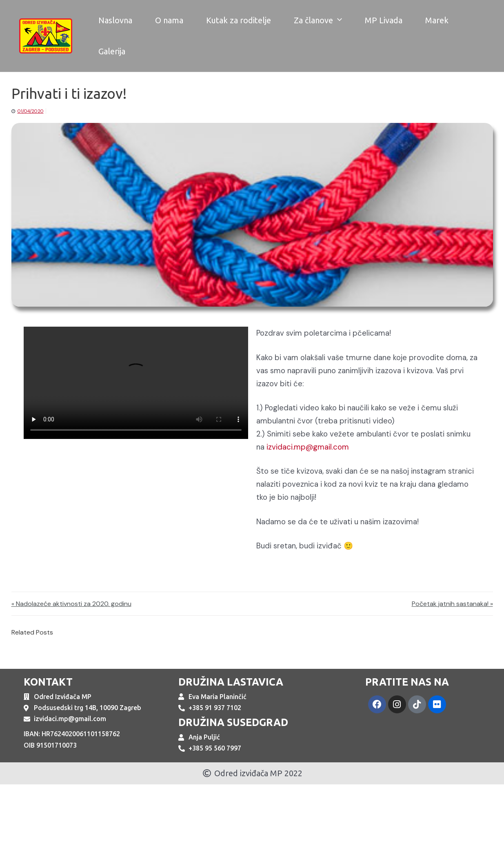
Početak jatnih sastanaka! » (452, 604)
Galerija (112, 51)
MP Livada (384, 20)
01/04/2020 (31, 111)
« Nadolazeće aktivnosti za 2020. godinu (71, 604)
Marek (437, 20)
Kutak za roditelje (239, 20)
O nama (169, 20)
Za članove (318, 20)
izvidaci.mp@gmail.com (308, 447)
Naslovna (115, 20)
